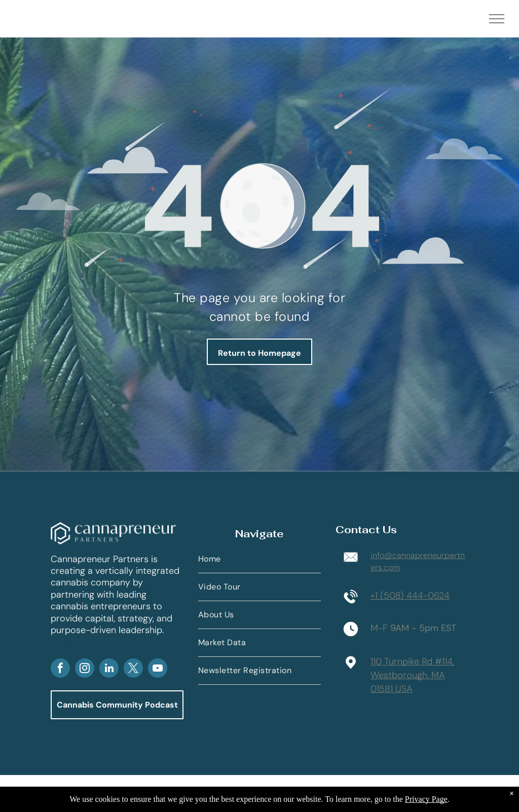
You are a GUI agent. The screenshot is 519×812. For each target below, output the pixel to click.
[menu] (497, 19)
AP (68, 643)
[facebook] (60, 669)
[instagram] (85, 669)
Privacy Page (426, 799)
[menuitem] (259, 559)
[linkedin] (109, 669)
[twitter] (133, 669)
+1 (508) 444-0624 (410, 596)
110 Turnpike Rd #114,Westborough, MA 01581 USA (412, 675)
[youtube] (158, 669)
